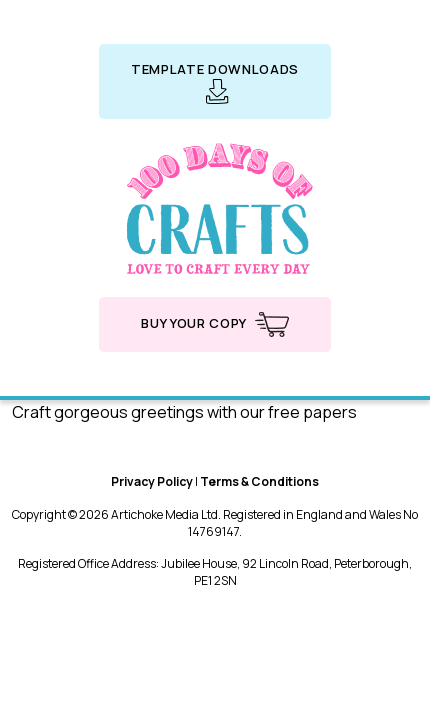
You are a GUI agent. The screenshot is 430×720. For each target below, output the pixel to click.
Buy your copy (214, 324)
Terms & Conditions (259, 481)
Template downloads (215, 82)
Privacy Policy (152, 481)
